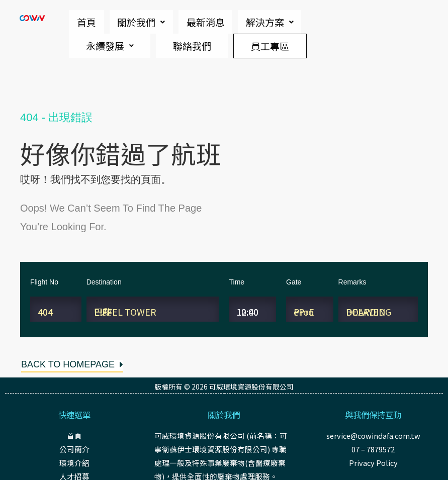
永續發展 (277, 20)
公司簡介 (74, 449)
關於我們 (120, 20)
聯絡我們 (127, 39)
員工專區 (248, 39)
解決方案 (221, 20)
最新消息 (171, 20)
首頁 (79, 20)
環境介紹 (74, 463)
